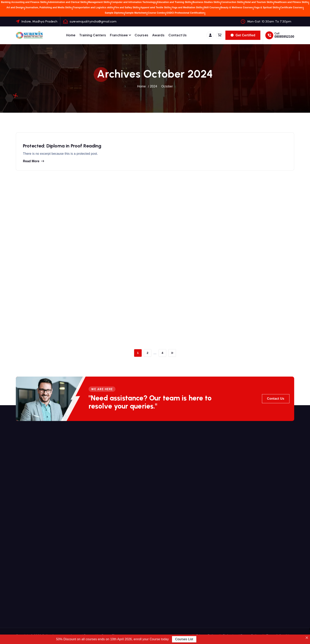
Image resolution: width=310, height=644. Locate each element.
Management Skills (99, 2)
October (167, 86)
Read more (31, 162)
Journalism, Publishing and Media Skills (48, 7)
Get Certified (243, 35)
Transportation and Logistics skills (93, 7)
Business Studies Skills (206, 2)
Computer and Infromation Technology (133, 2)
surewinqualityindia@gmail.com (93, 21)
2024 (154, 86)
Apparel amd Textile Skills (155, 7)
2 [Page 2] (148, 353)
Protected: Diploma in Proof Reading (62, 147)
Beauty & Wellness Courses (237, 7)
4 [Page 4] (162, 353)
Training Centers (93, 35)
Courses (141, 35)
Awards (158, 35)
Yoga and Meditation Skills (187, 7)
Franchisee (119, 35)
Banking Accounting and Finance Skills (24, 2)
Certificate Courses (292, 7)
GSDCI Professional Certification (185, 13)
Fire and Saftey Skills (127, 7)
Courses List (184, 639)
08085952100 (284, 37)
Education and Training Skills (174, 2)
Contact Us (178, 35)
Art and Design (15, 7)
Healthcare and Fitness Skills (291, 2)
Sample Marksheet (136, 13)
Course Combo (156, 13)
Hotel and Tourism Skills (259, 2)
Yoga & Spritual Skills (266, 7)
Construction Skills (232, 2)
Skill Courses (211, 7)
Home (71, 35)
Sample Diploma (114, 13)
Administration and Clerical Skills (67, 2)
